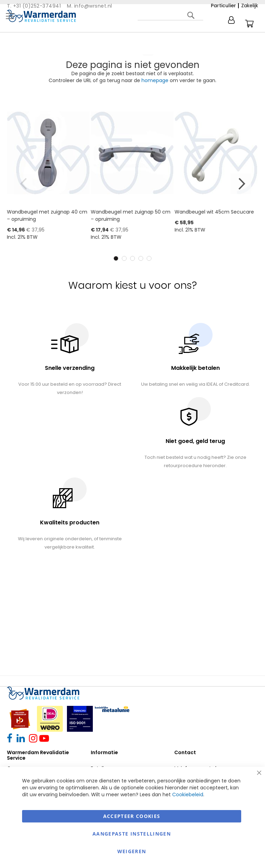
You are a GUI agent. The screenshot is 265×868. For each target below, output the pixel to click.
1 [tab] (116, 258)
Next (241, 184)
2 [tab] (124, 258)
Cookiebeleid (188, 795)
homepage (155, 80)
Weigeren (132, 851)
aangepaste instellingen (132, 834)
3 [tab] (132, 258)
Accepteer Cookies (132, 816)
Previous (24, 184)
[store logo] (41, 16)
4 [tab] (141, 258)
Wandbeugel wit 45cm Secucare (214, 212)
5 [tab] (149, 258)
